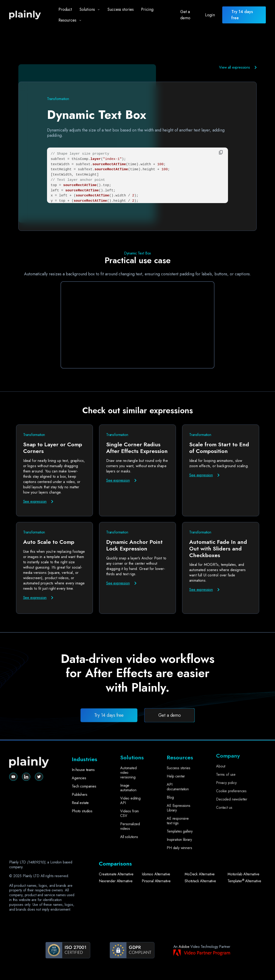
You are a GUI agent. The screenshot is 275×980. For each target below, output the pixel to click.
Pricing (147, 9)
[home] (29, 15)
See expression (35, 501)
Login (210, 15)
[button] (88, 10)
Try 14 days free (109, 735)
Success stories (121, 9)
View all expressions (235, 67)
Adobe (184, 947)
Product (65, 9)
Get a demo (185, 15)
